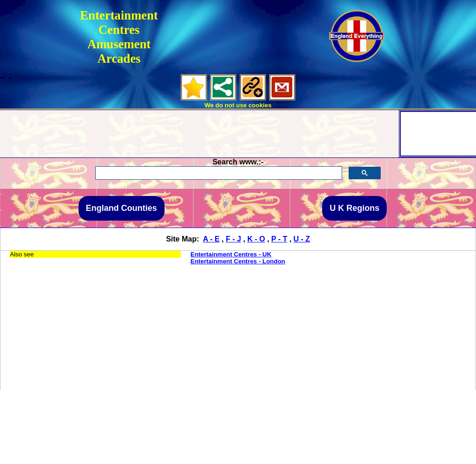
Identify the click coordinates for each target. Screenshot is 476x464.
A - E (212, 239)
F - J (234, 239)
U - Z (302, 239)
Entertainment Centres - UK (231, 254)
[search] (218, 173)
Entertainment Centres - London (238, 261)
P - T (279, 239)
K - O (256, 239)
